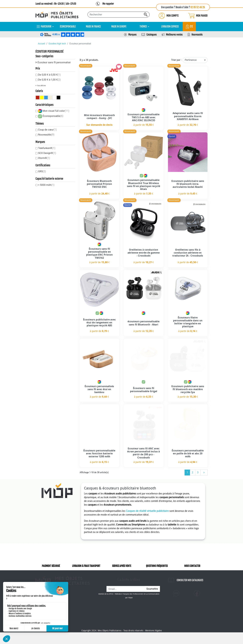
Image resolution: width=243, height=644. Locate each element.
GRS (42, 171)
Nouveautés (197, 35)
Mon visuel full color (56, 111)
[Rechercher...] (119, 15)
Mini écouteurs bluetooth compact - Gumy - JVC (99, 117)
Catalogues (152, 35)
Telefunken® (47, 148)
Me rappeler (108, 4)
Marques (132, 35)
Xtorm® (44, 158)
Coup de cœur (47, 130)
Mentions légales (154, 642)
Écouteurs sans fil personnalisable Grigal (144, 390)
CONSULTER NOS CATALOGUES (190, 585)
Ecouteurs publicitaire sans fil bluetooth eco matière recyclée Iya (188, 389)
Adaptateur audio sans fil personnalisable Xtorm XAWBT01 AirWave (188, 116)
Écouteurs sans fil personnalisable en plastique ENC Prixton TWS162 (99, 253)
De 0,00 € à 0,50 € (49, 75)
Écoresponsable (53, 116)
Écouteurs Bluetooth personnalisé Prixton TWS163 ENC (99, 184)
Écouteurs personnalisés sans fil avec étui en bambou (99, 389)
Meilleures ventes (174, 35)
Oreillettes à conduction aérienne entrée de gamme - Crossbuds (144, 253)
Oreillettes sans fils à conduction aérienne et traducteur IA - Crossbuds (188, 253)
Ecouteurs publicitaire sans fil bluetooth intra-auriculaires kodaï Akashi (188, 184)
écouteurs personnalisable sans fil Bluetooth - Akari (144, 323)
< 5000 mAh (46, 185)
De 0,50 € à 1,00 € (49, 80)
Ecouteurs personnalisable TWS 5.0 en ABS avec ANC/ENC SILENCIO (144, 117)
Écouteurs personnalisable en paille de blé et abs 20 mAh (188, 454)
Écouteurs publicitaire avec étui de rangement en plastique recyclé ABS (99, 323)
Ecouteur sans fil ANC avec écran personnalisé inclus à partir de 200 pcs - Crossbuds (144, 453)
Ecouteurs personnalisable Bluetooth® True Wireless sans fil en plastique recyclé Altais (144, 185)
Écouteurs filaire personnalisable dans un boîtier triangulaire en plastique (188, 322)
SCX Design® (47, 153)
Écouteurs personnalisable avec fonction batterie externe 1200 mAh (99, 454)
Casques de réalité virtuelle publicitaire (147, 511)
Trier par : (176, 60)
